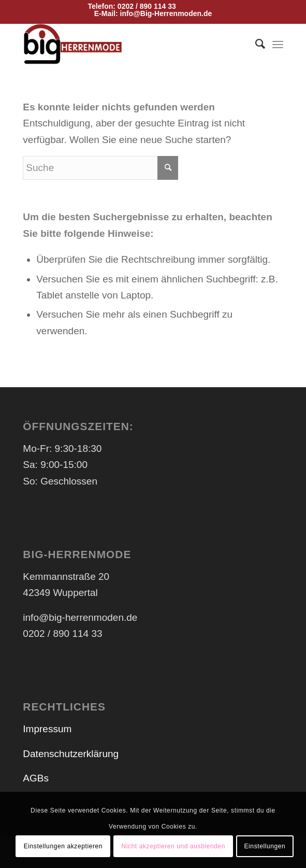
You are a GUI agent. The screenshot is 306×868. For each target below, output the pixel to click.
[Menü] (278, 44)
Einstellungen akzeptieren (63, 846)
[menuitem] (255, 44)
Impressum (47, 729)
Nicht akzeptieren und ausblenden (173, 846)
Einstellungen (265, 846)
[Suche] (255, 44)
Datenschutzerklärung (71, 754)
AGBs (36, 778)
